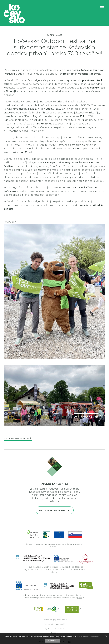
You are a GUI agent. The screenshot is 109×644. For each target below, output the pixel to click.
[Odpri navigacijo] (102, 6)
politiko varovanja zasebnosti (88, 636)
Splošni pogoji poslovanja (55, 620)
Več (80, 598)
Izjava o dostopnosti (54, 628)
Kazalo (55, 633)
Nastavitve (52, 641)
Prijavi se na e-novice (55, 510)
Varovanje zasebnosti (55, 624)
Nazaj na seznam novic (18, 438)
